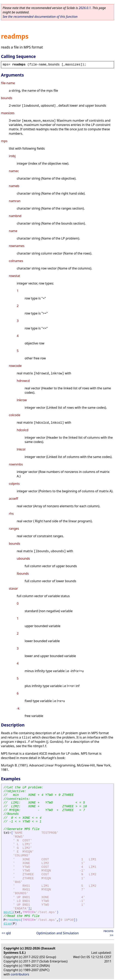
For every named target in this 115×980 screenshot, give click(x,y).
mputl (8, 912)
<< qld (6, 933)
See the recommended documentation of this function (40, 17)
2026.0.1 (85, 8)
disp (7, 924)
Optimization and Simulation (57, 933)
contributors (20, 974)
